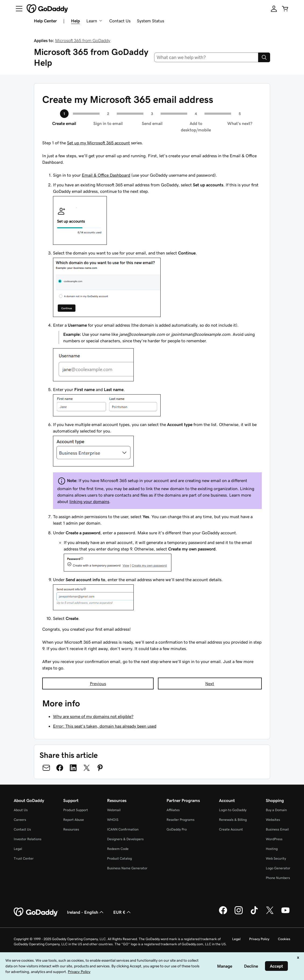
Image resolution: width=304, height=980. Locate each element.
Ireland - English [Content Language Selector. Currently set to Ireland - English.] (86, 912)
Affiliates (173, 810)
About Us (21, 810)
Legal (18, 849)
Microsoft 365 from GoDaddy (83, 40)
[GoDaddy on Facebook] (223, 913)
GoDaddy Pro (177, 829)
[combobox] (206, 57)
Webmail (114, 810)
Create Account (231, 829)
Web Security (276, 858)
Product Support (76, 810)
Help (75, 21)
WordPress (274, 839)
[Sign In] (274, 9)
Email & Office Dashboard (106, 175)
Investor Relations (28, 839)
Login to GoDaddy (233, 810)
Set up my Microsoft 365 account (98, 143)
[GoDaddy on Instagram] (239, 913)
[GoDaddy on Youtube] (285, 913)
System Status (151, 21)
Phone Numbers (278, 878)
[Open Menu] (17, 9)
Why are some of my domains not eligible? (93, 716)
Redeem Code (118, 849)
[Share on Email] (46, 768)
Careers (20, 820)
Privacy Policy (259, 939)
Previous (98, 683)
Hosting (272, 849)
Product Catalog (119, 858)
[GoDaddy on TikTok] (254, 913)
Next (210, 683)
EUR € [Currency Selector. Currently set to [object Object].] (123, 912)
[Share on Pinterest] (100, 768)
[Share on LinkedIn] (73, 768)
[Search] (264, 57)
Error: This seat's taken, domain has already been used (105, 726)
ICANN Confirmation (123, 829)
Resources (71, 829)
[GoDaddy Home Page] (36, 912)
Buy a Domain (276, 810)
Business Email (277, 829)
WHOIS (113, 820)
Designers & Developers (125, 839)
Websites (273, 820)
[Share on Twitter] (87, 768)
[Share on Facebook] (60, 768)
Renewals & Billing (233, 820)
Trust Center (24, 858)
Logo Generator (278, 868)
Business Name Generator (127, 868)
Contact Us (120, 21)
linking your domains (89, 501)
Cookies (284, 939)
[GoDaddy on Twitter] (270, 913)
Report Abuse (74, 820)
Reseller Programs (181, 820)
